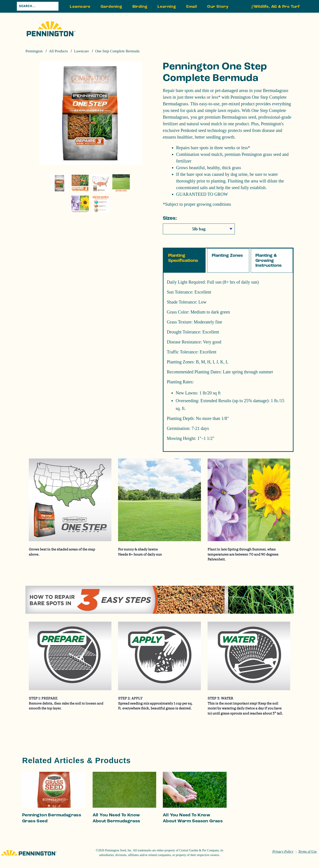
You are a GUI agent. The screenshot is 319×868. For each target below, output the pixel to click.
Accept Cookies (244, 859)
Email (192, 7)
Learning (167, 7)
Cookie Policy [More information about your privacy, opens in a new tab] (125, 845)
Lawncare (80, 7)
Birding (140, 7)
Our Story (218, 7)
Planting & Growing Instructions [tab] (268, 274)
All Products (58, 51)
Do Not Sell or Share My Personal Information (244, 836)
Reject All (244, 847)
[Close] (312, 846)
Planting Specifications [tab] (183, 272)
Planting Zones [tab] (227, 269)
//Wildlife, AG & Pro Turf (275, 7)
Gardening (111, 7)
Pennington (34, 51)
